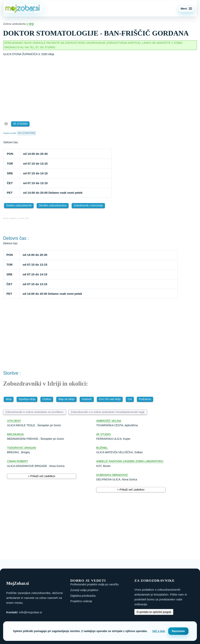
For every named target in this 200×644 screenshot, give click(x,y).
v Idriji (30, 24)
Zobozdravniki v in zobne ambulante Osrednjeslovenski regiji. (108, 412)
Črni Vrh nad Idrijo (110, 399)
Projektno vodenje (81, 601)
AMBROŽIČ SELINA (109, 421)
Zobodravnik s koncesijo (88, 205)
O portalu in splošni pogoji (154, 612)
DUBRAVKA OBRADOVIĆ (112, 475)
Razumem (178, 631)
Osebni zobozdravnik (19, 205)
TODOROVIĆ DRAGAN (21, 448)
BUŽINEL (102, 448)
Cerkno (47, 399)
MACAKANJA (15, 434)
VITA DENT (14, 421)
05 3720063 (20, 124)
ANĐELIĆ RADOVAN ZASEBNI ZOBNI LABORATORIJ (130, 461)
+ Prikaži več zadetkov (42, 476)
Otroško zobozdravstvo (53, 205)
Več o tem (159, 631)
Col (130, 399)
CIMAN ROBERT (17, 461)
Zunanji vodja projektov (84, 590)
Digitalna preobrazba (83, 596)
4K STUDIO (104, 434)
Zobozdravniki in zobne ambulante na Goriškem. (35, 412)
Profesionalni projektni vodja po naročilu (94, 584)
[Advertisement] (100, 86)
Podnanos (145, 399)
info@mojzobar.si (31, 612)
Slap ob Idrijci (66, 399)
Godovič (87, 399)
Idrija (9, 399)
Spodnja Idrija (27, 399)
